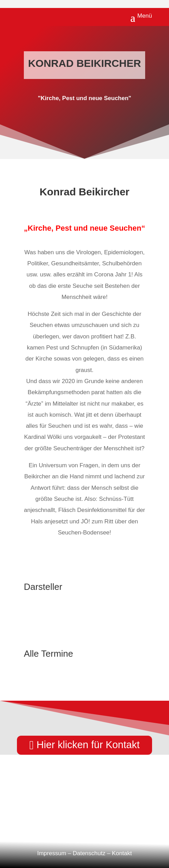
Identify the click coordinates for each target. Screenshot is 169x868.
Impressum (51, 853)
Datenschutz (89, 853)
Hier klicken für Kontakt (88, 745)
